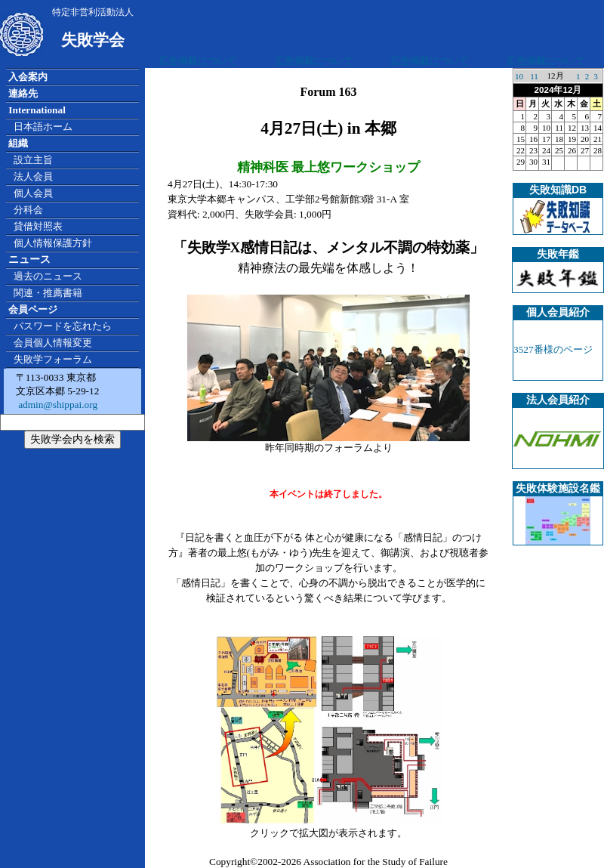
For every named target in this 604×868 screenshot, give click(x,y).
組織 (18, 143)
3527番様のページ (553, 349)
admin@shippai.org (57, 405)
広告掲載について (198, 61)
